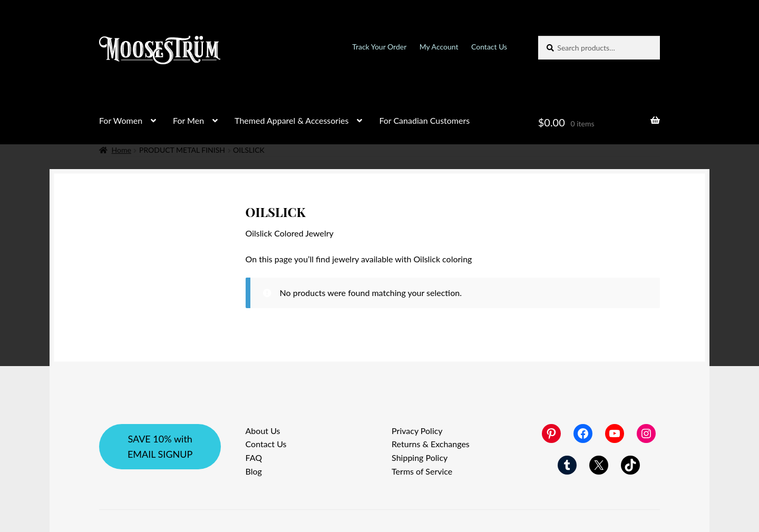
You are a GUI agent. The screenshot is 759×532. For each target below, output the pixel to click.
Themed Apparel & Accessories (291, 120)
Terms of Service (422, 471)
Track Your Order (379, 47)
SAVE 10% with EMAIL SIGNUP (160, 446)
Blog (254, 471)
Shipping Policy (420, 457)
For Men (188, 120)
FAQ (254, 457)
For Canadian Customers (424, 120)
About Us (263, 431)
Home (121, 150)
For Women (121, 120)
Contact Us (489, 47)
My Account (439, 47)
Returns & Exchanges (431, 444)
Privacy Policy (417, 431)
